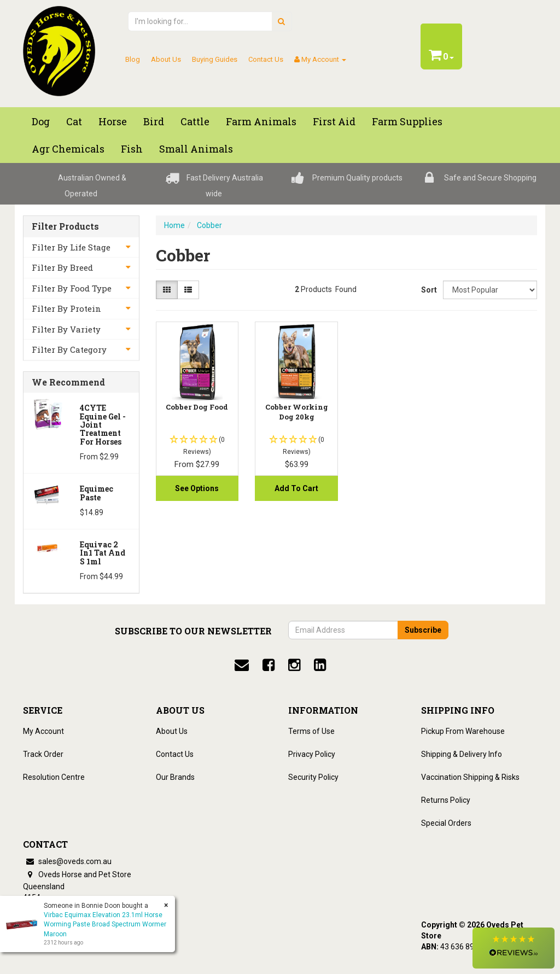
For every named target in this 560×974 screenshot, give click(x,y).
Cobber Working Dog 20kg (297, 412)
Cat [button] (74, 121)
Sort (428, 290)
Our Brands (175, 777)
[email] (242, 665)
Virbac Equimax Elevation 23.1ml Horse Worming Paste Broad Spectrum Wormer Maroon (105, 924)
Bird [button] (154, 121)
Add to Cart (296, 488)
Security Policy (313, 777)
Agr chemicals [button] (68, 149)
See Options (197, 488)
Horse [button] (113, 121)
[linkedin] (320, 665)
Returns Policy (446, 800)
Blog (133, 59)
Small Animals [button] (196, 149)
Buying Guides (215, 59)
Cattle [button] (195, 121)
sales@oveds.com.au (67, 861)
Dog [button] (41, 121)
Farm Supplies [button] (407, 121)
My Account (43, 731)
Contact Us (266, 59)
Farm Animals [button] (261, 121)
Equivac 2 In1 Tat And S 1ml (103, 553)
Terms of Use (311, 731)
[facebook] (269, 665)
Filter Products (65, 226)
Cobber (209, 225)
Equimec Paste (97, 493)
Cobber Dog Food (197, 407)
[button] (514, 948)
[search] (281, 21)
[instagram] (294, 665)
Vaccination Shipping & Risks (470, 777)
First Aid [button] (334, 121)
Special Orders (446, 823)
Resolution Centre (54, 777)
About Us (166, 59)
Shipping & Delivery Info (462, 754)
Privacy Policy (312, 754)
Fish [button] (132, 149)
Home (174, 225)
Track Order (43, 754)
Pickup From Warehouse (463, 731)
